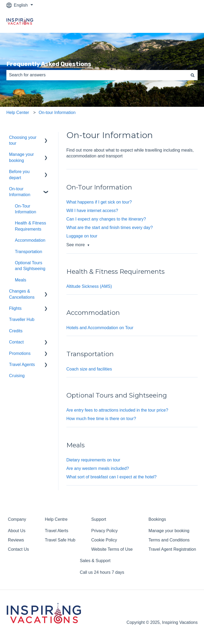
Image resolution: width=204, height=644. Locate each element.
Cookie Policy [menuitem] (104, 540)
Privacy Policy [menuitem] (104, 531)
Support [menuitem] (99, 519)
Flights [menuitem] (15, 308)
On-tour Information (57, 113)
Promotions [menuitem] (20, 353)
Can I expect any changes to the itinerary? (106, 219)
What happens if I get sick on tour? (99, 202)
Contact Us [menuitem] (18, 549)
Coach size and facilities (89, 369)
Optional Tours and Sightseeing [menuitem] (30, 266)
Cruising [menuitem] (17, 376)
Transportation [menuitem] (29, 252)
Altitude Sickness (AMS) (89, 286)
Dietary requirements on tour (93, 460)
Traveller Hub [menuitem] (22, 319)
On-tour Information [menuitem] (20, 192)
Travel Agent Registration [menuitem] (172, 549)
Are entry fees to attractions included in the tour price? (117, 410)
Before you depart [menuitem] (19, 175)
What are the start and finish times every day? (110, 228)
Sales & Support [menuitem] (95, 561)
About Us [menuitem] (17, 531)
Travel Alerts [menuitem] (57, 531)
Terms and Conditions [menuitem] (169, 540)
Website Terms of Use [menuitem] (112, 549)
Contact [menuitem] (16, 342)
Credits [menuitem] (16, 331)
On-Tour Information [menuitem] (25, 209)
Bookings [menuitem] (157, 519)
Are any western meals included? (98, 468)
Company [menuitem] (17, 519)
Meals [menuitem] (21, 280)
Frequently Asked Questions (49, 64)
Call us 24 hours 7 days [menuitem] (102, 572)
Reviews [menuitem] (16, 540)
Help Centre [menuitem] (56, 519)
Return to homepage (173, 22)
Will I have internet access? (92, 211)
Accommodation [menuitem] (30, 240)
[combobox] (97, 75)
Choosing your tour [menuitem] (23, 140)
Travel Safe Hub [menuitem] (60, 540)
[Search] (193, 75)
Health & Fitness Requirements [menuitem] (30, 226)
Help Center (18, 113)
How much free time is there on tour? (101, 419)
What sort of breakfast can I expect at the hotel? (112, 477)
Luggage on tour (82, 236)
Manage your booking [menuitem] (21, 157)
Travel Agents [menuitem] (22, 365)
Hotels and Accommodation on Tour (100, 328)
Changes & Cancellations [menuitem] (22, 294)
